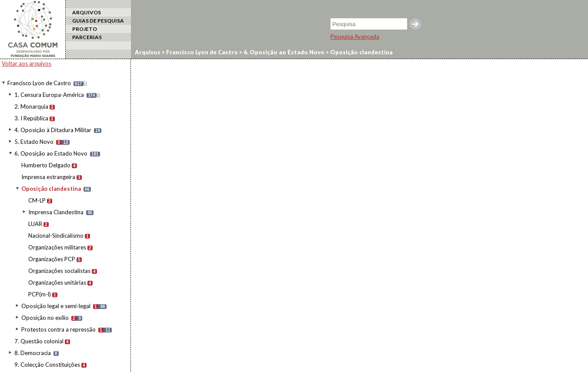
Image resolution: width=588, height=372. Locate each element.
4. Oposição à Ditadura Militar (53, 130)
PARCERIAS (87, 37)
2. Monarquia (31, 106)
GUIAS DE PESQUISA (98, 21)
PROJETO (85, 29)
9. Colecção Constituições (47, 365)
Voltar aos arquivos (27, 63)
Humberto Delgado (46, 165)
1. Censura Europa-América (49, 95)
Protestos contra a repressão (58, 329)
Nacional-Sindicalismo (56, 236)
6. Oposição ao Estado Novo (51, 153)
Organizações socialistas (59, 271)
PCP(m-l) (40, 294)
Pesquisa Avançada (355, 37)
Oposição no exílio (45, 318)
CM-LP (37, 200)
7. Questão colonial (39, 341)
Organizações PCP (52, 259)
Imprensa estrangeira (48, 177)
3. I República (31, 118)
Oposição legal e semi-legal (56, 306)
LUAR (35, 224)
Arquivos (148, 52)
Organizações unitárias (57, 282)
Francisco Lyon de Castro (39, 83)
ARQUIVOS (87, 12)
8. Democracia (33, 353)
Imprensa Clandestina (56, 212)
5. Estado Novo (34, 142)
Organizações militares (57, 247)
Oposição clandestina (51, 189)
